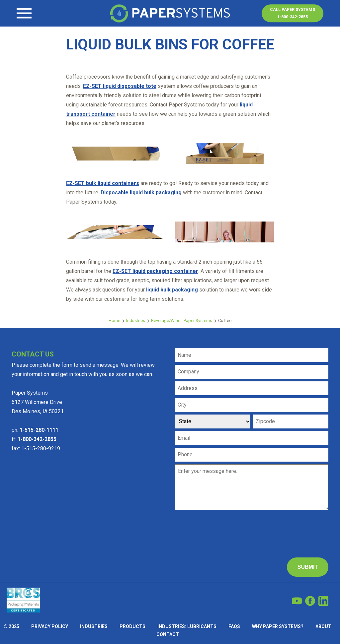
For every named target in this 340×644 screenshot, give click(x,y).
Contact (28, 18)
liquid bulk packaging (172, 290)
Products (132, 626)
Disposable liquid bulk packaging (141, 193)
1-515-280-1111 (39, 430)
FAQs (234, 626)
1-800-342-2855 (37, 439)
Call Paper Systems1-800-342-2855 (293, 13)
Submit (308, 567)
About (323, 626)
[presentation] (225, 526)
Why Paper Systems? (278, 626)
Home (114, 321)
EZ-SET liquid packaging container (155, 271)
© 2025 (11, 626)
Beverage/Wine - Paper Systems (182, 321)
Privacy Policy (50, 626)
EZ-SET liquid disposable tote (120, 86)
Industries (136, 321)
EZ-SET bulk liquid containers (103, 183)
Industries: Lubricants (187, 626)
